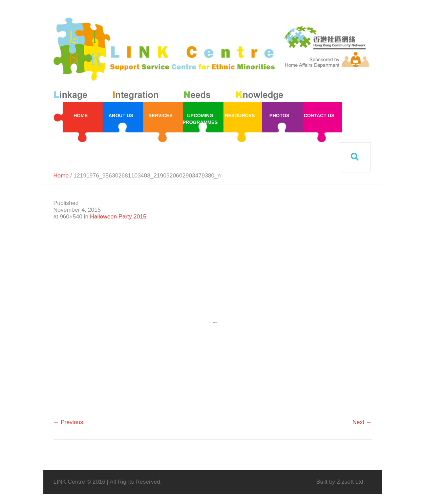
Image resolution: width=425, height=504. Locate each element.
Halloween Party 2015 (118, 217)
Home (61, 176)
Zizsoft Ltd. (351, 482)
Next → (362, 422)
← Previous (68, 422)
